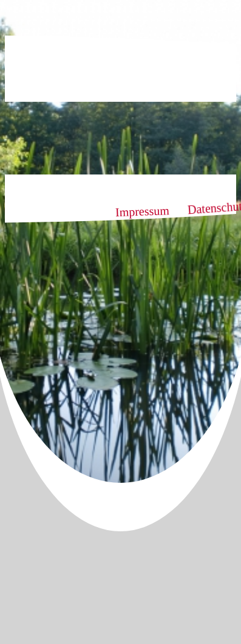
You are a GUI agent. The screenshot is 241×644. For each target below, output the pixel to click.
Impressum (142, 211)
